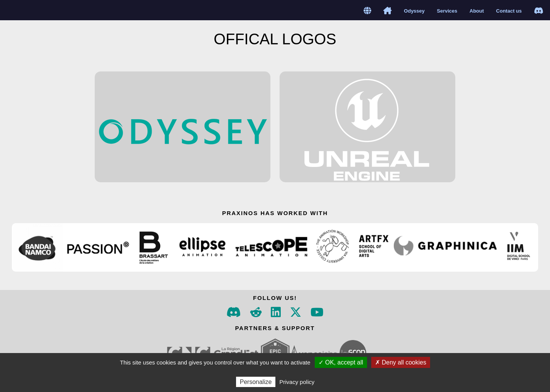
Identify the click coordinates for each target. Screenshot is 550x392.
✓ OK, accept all (341, 362)
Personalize (256, 382)
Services (447, 11)
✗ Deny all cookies (401, 362)
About (477, 11)
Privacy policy (297, 382)
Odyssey (414, 11)
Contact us (509, 11)
